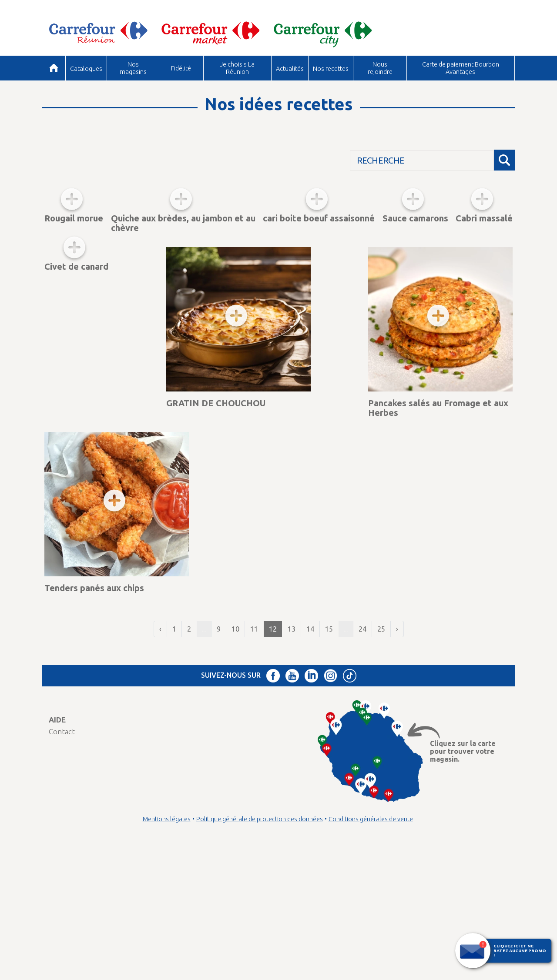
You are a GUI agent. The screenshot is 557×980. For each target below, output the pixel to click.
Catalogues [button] (86, 69)
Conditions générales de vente (371, 956)
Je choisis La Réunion (237, 68)
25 (381, 766)
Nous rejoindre (380, 68)
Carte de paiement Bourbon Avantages (461, 68)
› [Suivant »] (397, 766)
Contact (62, 868)
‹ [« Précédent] (160, 766)
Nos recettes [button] (331, 69)
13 (292, 766)
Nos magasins (133, 68)
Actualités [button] (290, 69)
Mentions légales (167, 956)
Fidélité (181, 68)
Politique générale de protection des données (260, 956)
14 (310, 766)
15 (329, 766)
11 (254, 766)
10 (235, 766)
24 (362, 766)
